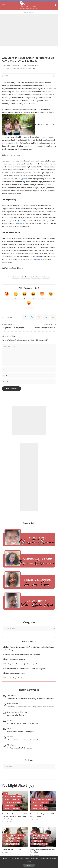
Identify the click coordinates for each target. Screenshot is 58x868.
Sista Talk (9, 805)
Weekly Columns (29, 69)
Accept (29, 865)
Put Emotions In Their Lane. (15, 673)
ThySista (7, 66)
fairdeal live (11, 704)
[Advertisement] (29, 30)
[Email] (53, 317)
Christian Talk (45, 799)
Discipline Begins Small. (14, 678)
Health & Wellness (9, 69)
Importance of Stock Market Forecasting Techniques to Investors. (30, 698)
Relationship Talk (12, 802)
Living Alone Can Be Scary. (16, 715)
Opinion (20, 69)
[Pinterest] (39, 317)
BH (6, 793)
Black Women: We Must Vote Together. (21, 732)
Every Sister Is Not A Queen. (15, 659)
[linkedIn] (46, 317)
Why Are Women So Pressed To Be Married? (23, 723)
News (7, 799)
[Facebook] (25, 317)
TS (18, 841)
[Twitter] (32, 317)
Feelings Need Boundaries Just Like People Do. (22, 664)
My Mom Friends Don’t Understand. (20, 748)
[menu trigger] (5, 5)
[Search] (55, 5)
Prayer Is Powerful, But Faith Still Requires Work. (23, 655)
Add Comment (33, 66)
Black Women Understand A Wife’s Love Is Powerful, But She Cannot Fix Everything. (15, 816)
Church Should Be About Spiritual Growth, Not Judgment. (26, 669)
